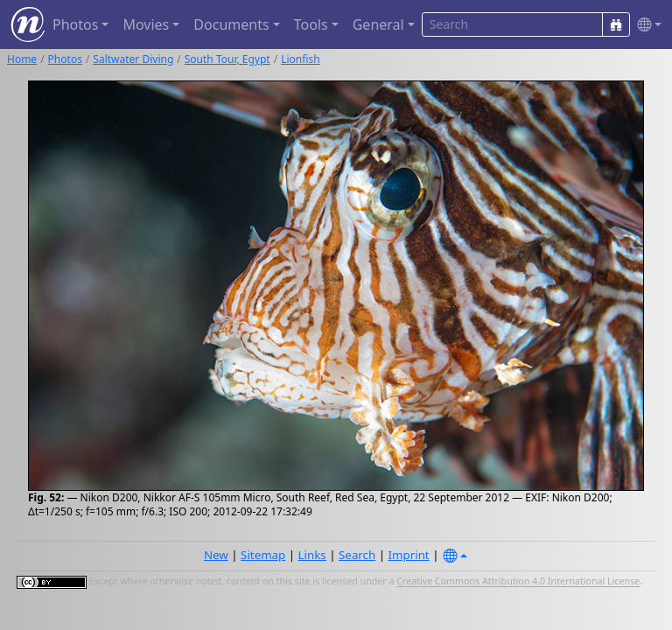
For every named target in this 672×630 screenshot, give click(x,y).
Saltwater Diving (133, 59)
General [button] (378, 24)
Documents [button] (231, 24)
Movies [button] (146, 24)
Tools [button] (311, 24)
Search (357, 555)
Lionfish (300, 59)
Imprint (409, 555)
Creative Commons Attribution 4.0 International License (518, 582)
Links (312, 555)
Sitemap (263, 555)
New (216, 555)
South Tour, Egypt (227, 59)
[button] (646, 25)
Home (22, 59)
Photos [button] (75, 24)
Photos (65, 59)
